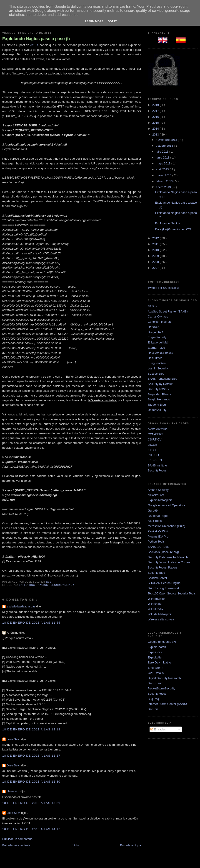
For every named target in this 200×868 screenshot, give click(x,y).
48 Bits (152, 306)
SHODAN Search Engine (164, 583)
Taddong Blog (157, 405)
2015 (156, 123)
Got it (112, 21)
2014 (156, 129)
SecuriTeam (156, 683)
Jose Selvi (14, 739)
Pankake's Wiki (158, 531)
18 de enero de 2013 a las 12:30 (31, 782)
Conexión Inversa (159, 322)
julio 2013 (163, 152)
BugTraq (153, 699)
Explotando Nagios (167, 223)
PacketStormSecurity (161, 688)
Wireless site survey (161, 619)
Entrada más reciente (16, 845)
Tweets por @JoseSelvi (163, 288)
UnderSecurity (157, 410)
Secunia (153, 709)
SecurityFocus (157, 470)
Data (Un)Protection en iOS (173, 229)
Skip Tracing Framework (164, 588)
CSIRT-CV (155, 439)
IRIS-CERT (155, 460)
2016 (156, 117)
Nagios (43, 585)
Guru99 (153, 511)
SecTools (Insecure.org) (163, 552)
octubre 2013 (165, 146)
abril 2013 (163, 169)
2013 (156, 134)
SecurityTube (156, 573)
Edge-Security (157, 337)
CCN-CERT (155, 434)
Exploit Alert (156, 657)
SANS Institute (157, 465)
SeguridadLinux (62, 585)
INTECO (153, 455)
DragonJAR (155, 332)
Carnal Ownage (158, 316)
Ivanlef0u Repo (158, 516)
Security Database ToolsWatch (168, 557)
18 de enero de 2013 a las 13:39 (31, 803)
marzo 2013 (164, 175)
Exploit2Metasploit (160, 500)
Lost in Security (158, 368)
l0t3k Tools (155, 521)
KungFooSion (157, 363)
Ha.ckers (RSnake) (160, 353)
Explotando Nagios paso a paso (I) (36, 39)
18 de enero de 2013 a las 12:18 (31, 729)
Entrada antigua (130, 845)
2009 (156, 256)
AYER (34, 45)
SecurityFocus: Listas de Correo (169, 562)
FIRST (152, 450)
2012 (156, 238)
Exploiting (27, 585)
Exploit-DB (155, 652)
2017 (156, 111)
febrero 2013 (165, 181)
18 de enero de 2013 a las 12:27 (31, 756)
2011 (156, 244)
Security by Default (160, 384)
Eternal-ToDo (156, 348)
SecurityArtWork (158, 389)
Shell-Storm (155, 668)
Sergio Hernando (159, 399)
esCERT (153, 445)
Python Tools (156, 542)
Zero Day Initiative (160, 662)
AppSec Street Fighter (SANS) (168, 311)
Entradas (158, 729)
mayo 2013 (164, 163)
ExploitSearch (157, 647)
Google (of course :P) (162, 642)
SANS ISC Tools (158, 547)
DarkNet (153, 327)
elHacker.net (156, 495)
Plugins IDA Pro (158, 536)
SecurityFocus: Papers (163, 567)
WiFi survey (155, 609)
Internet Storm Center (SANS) (167, 704)
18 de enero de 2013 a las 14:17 (31, 829)
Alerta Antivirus (158, 429)
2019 (156, 105)
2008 (156, 262)
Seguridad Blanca (159, 394)
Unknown (13, 791)
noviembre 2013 (167, 140)
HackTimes (155, 358)
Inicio (75, 845)
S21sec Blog (156, 374)
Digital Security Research (164, 678)
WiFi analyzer (157, 599)
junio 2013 (163, 157)
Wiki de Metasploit (160, 614)
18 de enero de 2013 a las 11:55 (31, 623)
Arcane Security (158, 490)
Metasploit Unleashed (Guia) (166, 526)
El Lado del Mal (158, 342)
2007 (156, 268)
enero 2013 (164, 187)
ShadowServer (157, 578)
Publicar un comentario (17, 839)
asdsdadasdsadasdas (21, 606)
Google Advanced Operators (166, 505)
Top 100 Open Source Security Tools (172, 593)
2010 (156, 250)
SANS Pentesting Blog (162, 379)
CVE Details (156, 673)
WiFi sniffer (155, 604)
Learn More (94, 21)
